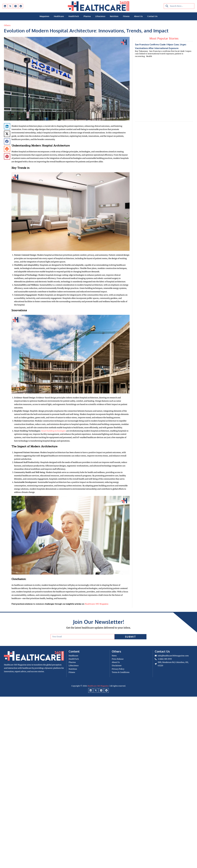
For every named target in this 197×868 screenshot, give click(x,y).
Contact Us (152, 16)
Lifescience (100, 16)
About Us (138, 16)
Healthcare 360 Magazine (97, 604)
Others (7, 25)
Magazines (44, 16)
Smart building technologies (54, 431)
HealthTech (74, 16)
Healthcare (59, 16)
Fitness (126, 16)
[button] (7, 126)
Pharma (87, 16)
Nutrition (114, 16)
